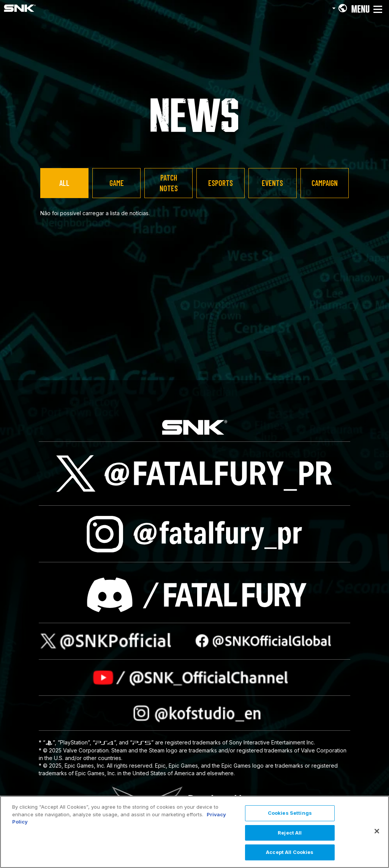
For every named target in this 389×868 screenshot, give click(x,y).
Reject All (290, 833)
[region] (194, 832)
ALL (64, 183)
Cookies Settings (290, 813)
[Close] (377, 831)
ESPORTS (221, 183)
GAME (117, 183)
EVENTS (272, 183)
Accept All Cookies (290, 852)
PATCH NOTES (169, 183)
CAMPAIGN (325, 183)
